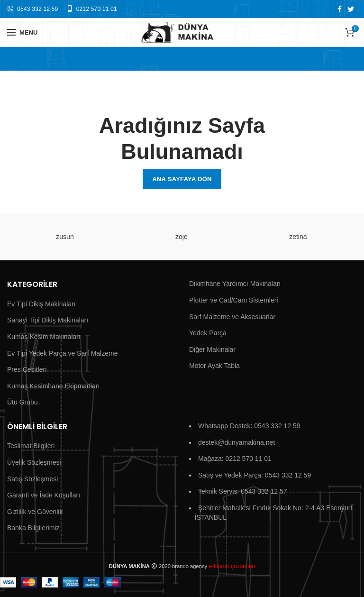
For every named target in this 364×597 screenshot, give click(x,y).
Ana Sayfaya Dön (182, 179)
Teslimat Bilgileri (31, 446)
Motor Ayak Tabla (214, 366)
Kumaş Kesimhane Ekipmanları (53, 386)
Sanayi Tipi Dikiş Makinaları (48, 320)
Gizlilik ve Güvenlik (35, 512)
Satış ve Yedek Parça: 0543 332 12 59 (255, 475)
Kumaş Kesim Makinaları (44, 337)
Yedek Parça (208, 333)
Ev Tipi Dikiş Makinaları (41, 304)
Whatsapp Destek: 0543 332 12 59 (249, 426)
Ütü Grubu (23, 402)
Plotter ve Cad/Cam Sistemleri (234, 300)
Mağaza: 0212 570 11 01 (235, 459)
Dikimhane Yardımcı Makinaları (235, 284)
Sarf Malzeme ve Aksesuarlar (232, 317)
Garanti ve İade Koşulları (44, 495)
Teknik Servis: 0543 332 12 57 (243, 491)
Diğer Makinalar (212, 349)
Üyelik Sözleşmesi (34, 462)
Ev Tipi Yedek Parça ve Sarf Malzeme (62, 353)
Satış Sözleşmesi (32, 479)
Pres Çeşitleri (27, 369)
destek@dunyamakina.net (237, 442)
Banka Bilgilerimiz (33, 528)
